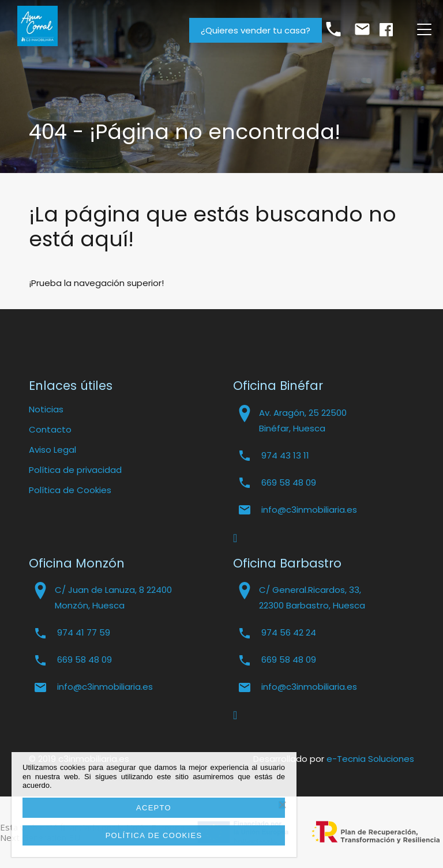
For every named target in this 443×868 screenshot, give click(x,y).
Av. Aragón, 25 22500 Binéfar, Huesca (303, 420)
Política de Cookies (70, 490)
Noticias (46, 409)
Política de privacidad (75, 470)
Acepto (154, 808)
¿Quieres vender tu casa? (256, 30)
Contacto (50, 429)
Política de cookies (154, 835)
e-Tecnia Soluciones (370, 759)
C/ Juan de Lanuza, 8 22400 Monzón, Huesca (113, 598)
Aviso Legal (52, 450)
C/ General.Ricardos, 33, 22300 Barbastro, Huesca (312, 598)
